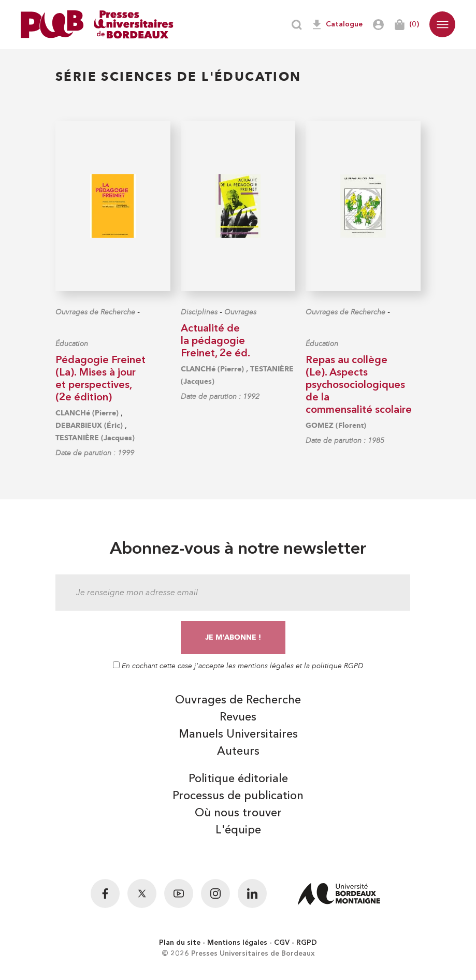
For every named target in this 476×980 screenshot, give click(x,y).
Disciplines (199, 312)
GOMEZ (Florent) (336, 426)
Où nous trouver (238, 813)
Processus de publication (238, 796)
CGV (282, 943)
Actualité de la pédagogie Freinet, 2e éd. (215, 341)
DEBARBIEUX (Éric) (89, 426)
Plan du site (180, 943)
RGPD (307, 943)
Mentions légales (237, 943)
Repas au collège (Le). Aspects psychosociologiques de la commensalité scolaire (359, 385)
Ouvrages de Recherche (95, 312)
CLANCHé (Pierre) (87, 413)
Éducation (72, 344)
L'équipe (238, 830)
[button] (442, 24)
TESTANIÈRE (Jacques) (95, 438)
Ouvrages (240, 312)
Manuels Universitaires (238, 734)
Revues (238, 717)
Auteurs (238, 752)
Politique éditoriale (238, 779)
